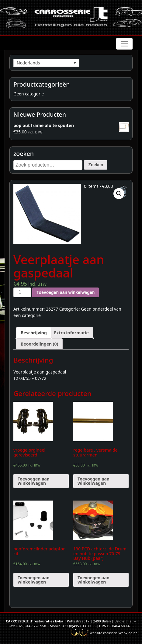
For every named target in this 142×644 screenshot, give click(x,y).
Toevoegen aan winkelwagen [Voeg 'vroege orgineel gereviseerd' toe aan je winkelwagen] (34, 481)
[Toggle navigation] (124, 44)
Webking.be (128, 633)
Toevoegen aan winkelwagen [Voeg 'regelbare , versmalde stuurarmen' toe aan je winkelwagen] (94, 481)
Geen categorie (29, 94)
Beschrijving (34, 333)
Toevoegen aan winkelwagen (66, 292)
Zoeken (96, 165)
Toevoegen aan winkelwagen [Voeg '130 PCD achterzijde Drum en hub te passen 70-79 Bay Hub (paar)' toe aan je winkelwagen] (94, 580)
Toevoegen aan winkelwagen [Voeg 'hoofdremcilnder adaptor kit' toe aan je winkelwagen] (34, 580)
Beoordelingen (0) (39, 344)
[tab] (34, 333)
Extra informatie (71, 333)
